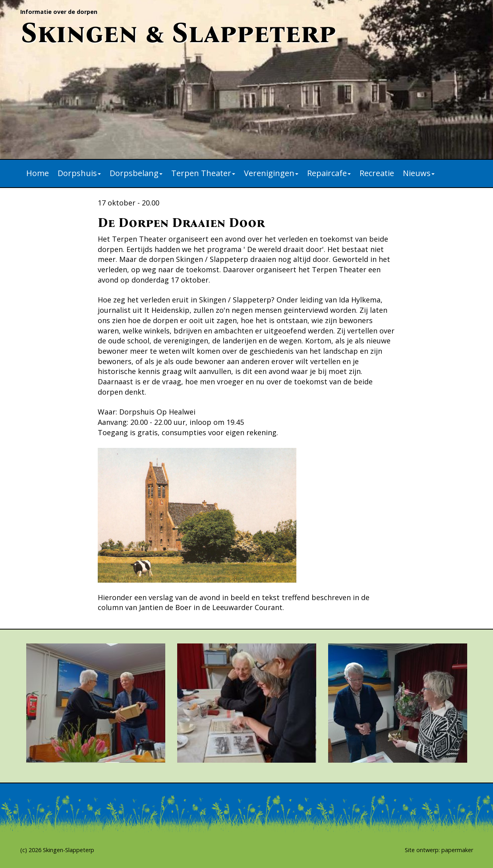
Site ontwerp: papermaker (439, 850)
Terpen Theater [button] (203, 173)
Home (38, 173)
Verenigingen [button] (271, 173)
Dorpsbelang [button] (136, 173)
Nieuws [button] (419, 173)
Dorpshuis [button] (79, 173)
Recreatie (377, 173)
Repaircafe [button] (329, 173)
